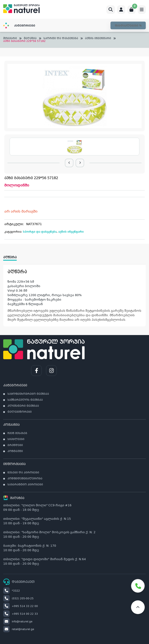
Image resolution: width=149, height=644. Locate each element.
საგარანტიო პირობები (25, 485)
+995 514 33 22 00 (21, 606)
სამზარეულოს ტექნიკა (25, 400)
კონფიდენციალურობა (25, 479)
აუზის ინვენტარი (98, 39)
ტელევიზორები (20, 412)
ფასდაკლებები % (128, 26)
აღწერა (10, 257)
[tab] (12, 256)
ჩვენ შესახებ (17, 433)
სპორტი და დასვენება (61, 39)
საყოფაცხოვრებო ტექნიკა (28, 394)
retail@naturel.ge (19, 629)
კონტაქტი (15, 451)
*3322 (12, 591)
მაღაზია (30, 39)
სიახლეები (16, 439)
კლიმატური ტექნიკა (23, 406)
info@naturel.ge (18, 622)
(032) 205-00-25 (18, 599)
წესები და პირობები (23, 473)
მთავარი (10, 39)
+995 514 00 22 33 (21, 614)
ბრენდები (15, 445)
